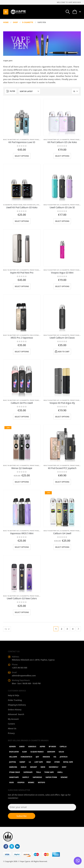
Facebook (6, 846)
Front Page (34, 139)
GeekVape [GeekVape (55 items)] (51, 752)
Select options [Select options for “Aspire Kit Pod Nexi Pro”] (22, 286)
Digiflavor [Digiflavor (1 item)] (14, 752)
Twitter (12, 846)
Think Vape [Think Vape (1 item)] (49, 772)
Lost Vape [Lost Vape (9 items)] (39, 762)
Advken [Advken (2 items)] (12, 747)
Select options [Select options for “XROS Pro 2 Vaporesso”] (22, 352)
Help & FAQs (13, 695)
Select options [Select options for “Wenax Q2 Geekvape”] (22, 482)
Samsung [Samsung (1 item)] (13, 767)
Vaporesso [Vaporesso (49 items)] (37, 777)
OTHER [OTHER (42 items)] (57, 762)
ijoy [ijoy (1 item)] (37, 757)
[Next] (78, 629)
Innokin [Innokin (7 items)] (46, 757)
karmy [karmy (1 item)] (22, 762)
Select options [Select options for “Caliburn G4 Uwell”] (62, 547)
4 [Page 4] (73, 629)
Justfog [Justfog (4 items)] (13, 762)
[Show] (75, 91)
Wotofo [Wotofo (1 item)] (41, 782)
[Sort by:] (29, 91)
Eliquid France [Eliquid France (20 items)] (37, 752)
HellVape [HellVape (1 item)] (13, 757)
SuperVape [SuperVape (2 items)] (28, 772)
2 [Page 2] (62, 629)
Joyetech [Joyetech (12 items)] (64, 757)
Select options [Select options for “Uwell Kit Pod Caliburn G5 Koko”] (22, 221)
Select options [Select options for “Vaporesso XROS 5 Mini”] (22, 547)
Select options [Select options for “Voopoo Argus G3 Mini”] (62, 286)
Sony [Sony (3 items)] (64, 767)
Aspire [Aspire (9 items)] (42, 747)
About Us (12, 728)
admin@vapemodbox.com (24, 675)
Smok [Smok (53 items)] (43, 767)
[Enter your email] (42, 807)
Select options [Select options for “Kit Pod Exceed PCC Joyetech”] (62, 482)
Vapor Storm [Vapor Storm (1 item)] (51, 777)
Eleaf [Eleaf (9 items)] (25, 752)
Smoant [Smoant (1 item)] (33, 767)
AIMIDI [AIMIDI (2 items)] (22, 747)
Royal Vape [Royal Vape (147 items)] (68, 762)
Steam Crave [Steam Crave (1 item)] (15, 772)
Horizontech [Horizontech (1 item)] (26, 757)
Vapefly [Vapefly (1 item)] (26, 777)
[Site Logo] (18, 12)
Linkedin (17, 846)
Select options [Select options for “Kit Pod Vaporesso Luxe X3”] (22, 156)
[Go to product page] (22, 117)
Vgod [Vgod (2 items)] (11, 782)
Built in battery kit (11, 139)
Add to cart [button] (64, 352)
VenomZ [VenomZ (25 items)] (64, 777)
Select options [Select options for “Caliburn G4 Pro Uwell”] (22, 417)
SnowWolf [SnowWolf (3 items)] (54, 767)
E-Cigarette (24, 139)
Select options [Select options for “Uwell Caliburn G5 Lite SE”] (62, 221)
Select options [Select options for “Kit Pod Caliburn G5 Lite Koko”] (62, 156)
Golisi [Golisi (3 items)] (61, 752)
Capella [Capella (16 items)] (63, 747)
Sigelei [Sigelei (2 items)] (24, 767)
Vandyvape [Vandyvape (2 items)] (14, 777)
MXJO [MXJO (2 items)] (49, 762)
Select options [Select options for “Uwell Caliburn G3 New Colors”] (22, 612)
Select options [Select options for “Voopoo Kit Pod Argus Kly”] (62, 417)
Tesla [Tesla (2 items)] (38, 772)
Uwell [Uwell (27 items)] (60, 772)
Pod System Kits (29, 205)
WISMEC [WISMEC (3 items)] (31, 782)
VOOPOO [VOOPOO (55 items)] (21, 782)
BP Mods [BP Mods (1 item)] (52, 747)
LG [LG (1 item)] (30, 762)
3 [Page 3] (67, 629)
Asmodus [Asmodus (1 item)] (32, 747)
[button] (6, 12)
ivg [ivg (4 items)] (55, 757)
